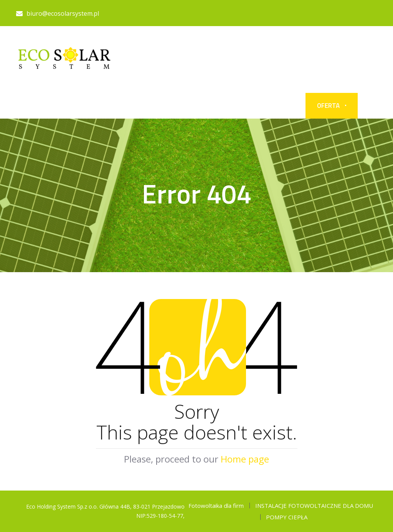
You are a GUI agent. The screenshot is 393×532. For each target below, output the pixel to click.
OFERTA (328, 106)
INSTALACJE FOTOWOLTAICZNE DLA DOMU (314, 506)
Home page (245, 459)
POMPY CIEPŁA (287, 517)
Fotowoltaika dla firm (216, 506)
